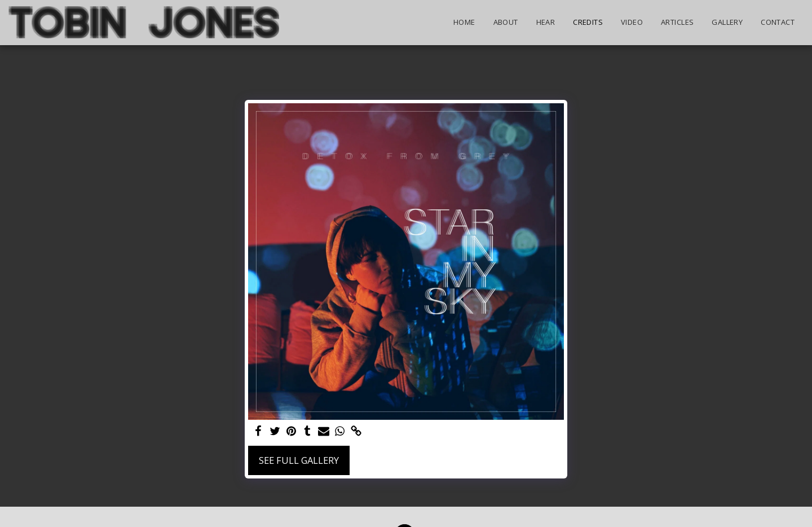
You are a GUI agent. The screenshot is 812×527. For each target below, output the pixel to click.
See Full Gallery (299, 460)
